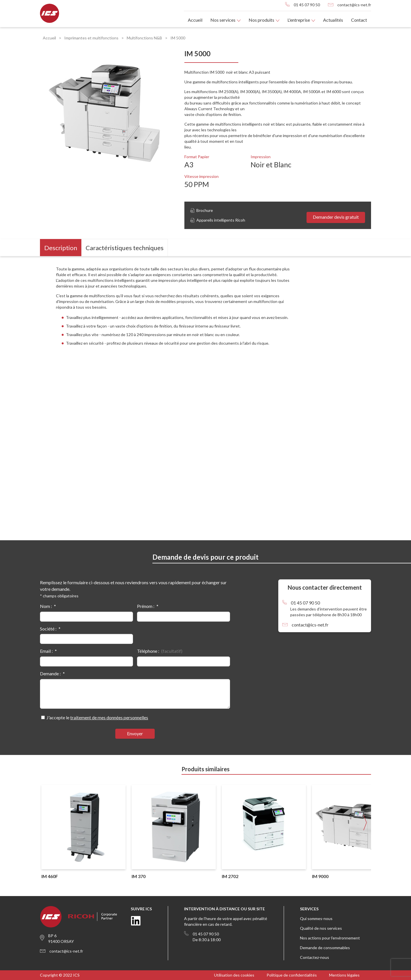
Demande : (50, 673)
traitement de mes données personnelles (109, 717)
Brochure (202, 210)
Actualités (333, 20)
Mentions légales (344, 975)
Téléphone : (148, 651)
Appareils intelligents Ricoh (218, 220)
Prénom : (146, 606)
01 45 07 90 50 (307, 5)
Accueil (195, 20)
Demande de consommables (325, 948)
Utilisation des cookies (234, 975)
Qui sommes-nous (316, 918)
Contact (359, 20)
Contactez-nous (315, 957)
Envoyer (135, 733)
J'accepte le (97, 717)
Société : (48, 629)
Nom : (46, 606)
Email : (46, 651)
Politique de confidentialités (292, 975)
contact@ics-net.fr (354, 5)
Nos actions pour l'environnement (330, 938)
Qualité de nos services (321, 928)
